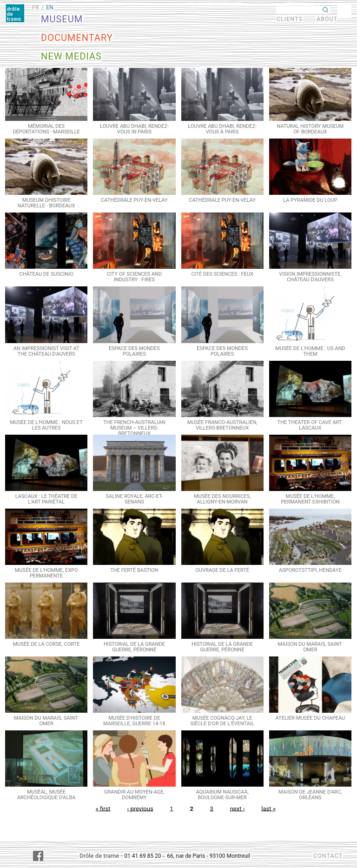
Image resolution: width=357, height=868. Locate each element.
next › (238, 808)
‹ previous (140, 808)
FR (36, 7)
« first (103, 808)
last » (268, 808)
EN (50, 7)
